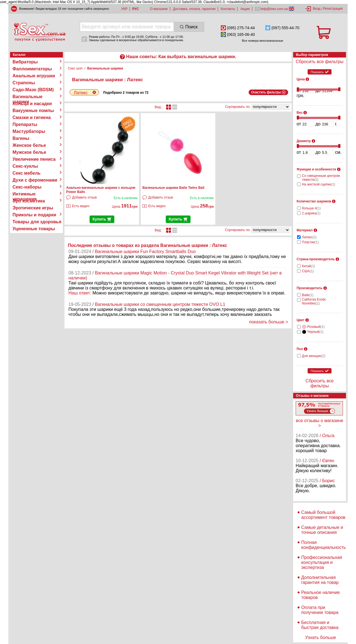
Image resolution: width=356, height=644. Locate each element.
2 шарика (311, 213)
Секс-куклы (25, 166)
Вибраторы (25, 62)
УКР (124, 9)
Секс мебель (27, 173)
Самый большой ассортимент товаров (323, 515)
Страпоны (24, 83)
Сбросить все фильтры (319, 62)
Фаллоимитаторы (32, 69)
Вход (317, 9)
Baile (308, 295)
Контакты (228, 9)
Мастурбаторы (29, 131)
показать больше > (269, 322)
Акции (245, 9)
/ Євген (327, 461)
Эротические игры (33, 208)
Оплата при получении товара (320, 610)
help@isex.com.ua (274, 9)
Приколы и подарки (34, 215)
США (308, 271)
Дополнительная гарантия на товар (320, 580)
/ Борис (327, 481)
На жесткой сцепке (319, 184)
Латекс (309, 237)
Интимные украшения (25, 194)
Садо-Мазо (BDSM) (33, 90)
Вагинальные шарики (28, 97)
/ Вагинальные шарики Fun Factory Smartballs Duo (144, 252)
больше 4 (311, 208)
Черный (315, 332)
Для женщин (314, 356)
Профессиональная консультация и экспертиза (322, 562)
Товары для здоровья (37, 222)
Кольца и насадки (32, 104)
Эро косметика (29, 201)
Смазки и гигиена (32, 117)
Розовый (316, 327)
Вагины (21, 138)
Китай (309, 266)
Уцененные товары (34, 229)
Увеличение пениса (34, 159)
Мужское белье (29, 152)
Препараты (25, 124)
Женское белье (29, 145)
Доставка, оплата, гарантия (194, 9)
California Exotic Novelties (314, 301)
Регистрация (333, 9)
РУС (135, 9)
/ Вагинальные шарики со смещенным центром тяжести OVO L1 (159, 304)
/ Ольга (327, 436)
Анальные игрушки (34, 76)
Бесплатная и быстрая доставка (320, 625)
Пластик (310, 242)
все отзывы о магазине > (320, 423)
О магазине (159, 9)
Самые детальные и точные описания (322, 530)
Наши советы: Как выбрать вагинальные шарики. (181, 57)
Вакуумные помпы (33, 111)
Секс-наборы (27, 187)
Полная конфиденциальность (323, 545)
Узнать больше (321, 637)
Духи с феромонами (35, 180)
